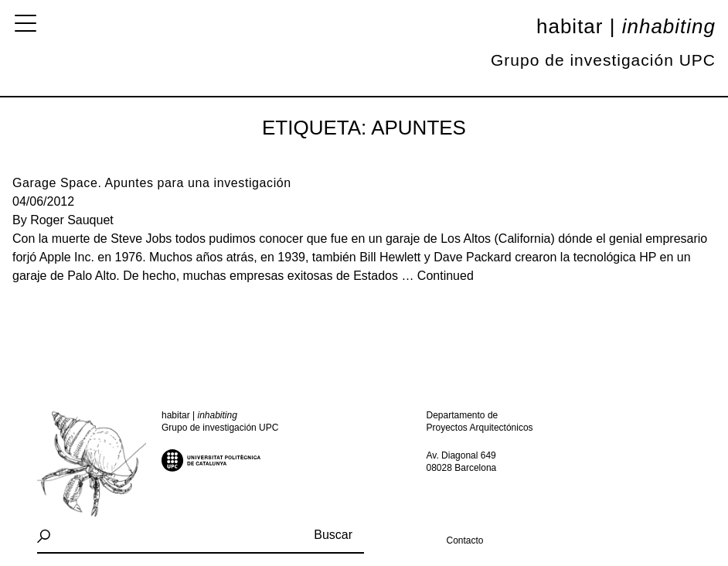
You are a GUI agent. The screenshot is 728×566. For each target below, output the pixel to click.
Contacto (464, 540)
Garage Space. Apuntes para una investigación (152, 183)
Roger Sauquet (72, 220)
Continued (446, 276)
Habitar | (626, 26)
